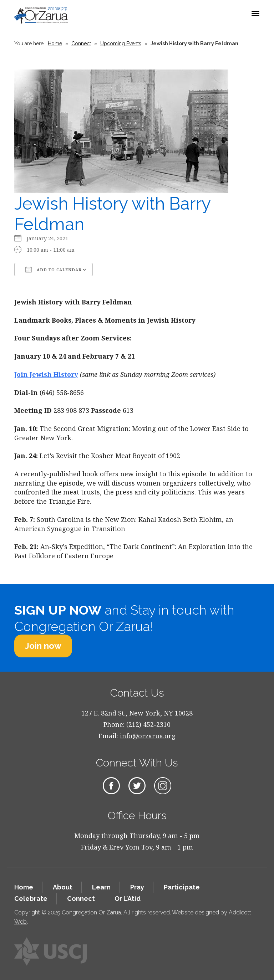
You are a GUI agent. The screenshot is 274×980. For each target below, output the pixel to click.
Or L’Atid (128, 899)
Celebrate (31, 899)
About (63, 887)
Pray (137, 887)
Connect (81, 43)
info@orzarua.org (148, 736)
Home (55, 43)
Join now (43, 646)
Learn (101, 887)
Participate (182, 887)
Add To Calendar (54, 270)
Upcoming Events (121, 43)
